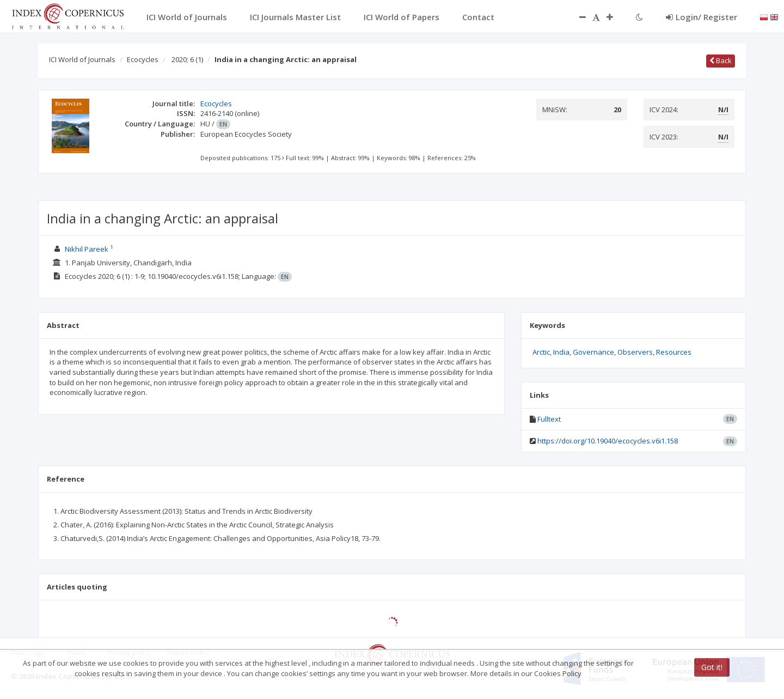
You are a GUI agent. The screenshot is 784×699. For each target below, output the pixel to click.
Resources (674, 352)
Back (721, 60)
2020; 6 (187, 59)
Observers (635, 352)
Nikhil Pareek (87, 249)
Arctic (541, 352)
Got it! (712, 667)
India (561, 352)
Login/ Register (702, 17)
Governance (593, 352)
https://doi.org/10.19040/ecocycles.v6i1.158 (608, 441)
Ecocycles (143, 59)
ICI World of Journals (82, 59)
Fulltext (549, 419)
